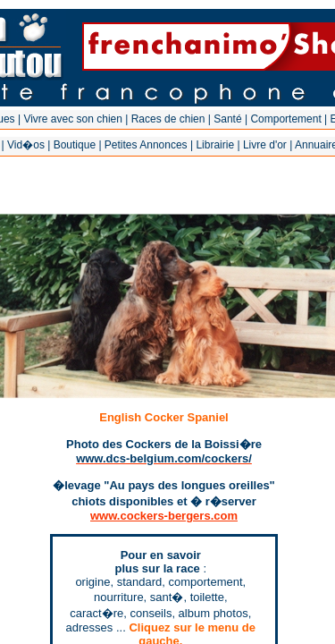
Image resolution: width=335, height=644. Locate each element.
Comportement (285, 119)
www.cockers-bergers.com (164, 516)
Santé (227, 119)
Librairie (215, 145)
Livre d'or (265, 145)
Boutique (75, 145)
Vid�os (26, 145)
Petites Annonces (146, 145)
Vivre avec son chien (73, 119)
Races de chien (168, 119)
